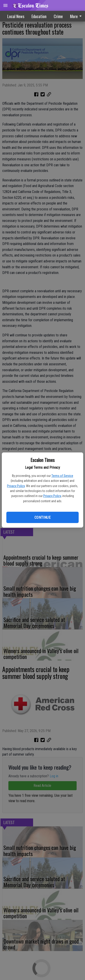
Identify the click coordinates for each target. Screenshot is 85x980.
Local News (16, 16)
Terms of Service (62, 476)
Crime (58, 16)
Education (39, 16)
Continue (42, 517)
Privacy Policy (16, 486)
